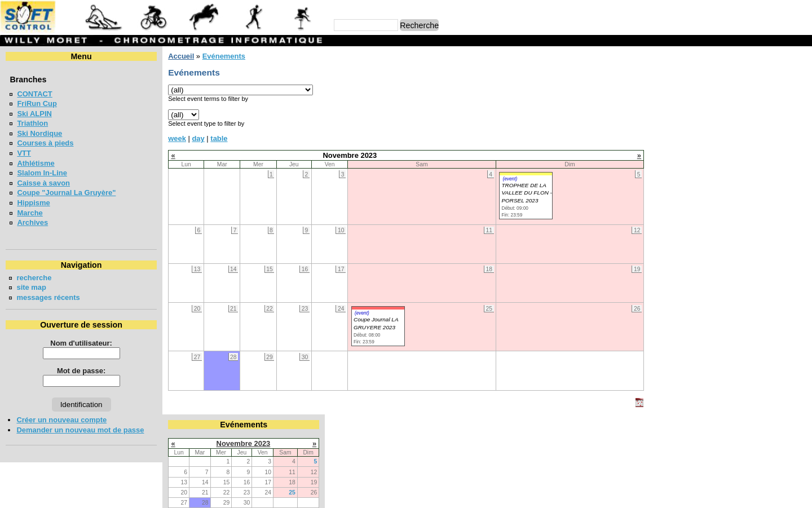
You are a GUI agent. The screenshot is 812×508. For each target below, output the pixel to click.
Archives (32, 222)
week (177, 138)
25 (779, 124)
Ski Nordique (39, 133)
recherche (34, 278)
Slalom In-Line (42, 173)
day (198, 138)
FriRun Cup (37, 103)
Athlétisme (36, 163)
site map (31, 287)
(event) (510, 179)
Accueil (181, 56)
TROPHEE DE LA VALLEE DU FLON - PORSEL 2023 (526, 193)
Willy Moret (384, 494)
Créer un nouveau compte (61, 420)
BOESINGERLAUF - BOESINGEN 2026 (732, 180)
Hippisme (33, 203)
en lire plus (787, 333)
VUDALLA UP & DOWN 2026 (715, 270)
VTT (24, 153)
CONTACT (34, 94)
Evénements (223, 56)
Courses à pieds (45, 143)
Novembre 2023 (730, 75)
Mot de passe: (81, 371)
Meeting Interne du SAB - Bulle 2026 (729, 200)
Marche (30, 213)
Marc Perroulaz (460, 494)
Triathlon (32, 123)
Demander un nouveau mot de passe (80, 430)
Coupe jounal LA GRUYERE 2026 (723, 220)
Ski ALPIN (34, 114)
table (219, 138)
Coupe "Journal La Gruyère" (66, 193)
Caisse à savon (43, 183)
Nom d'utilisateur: (81, 343)
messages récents (48, 297)
